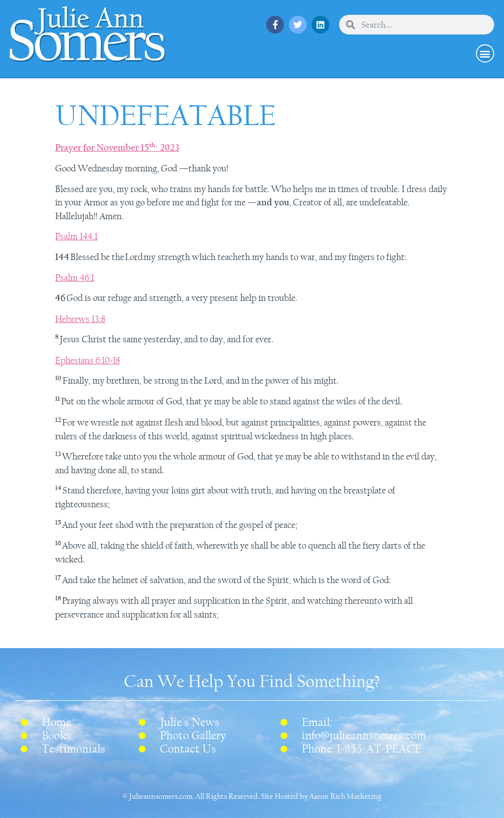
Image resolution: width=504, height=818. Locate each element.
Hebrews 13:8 (80, 319)
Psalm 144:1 (76, 236)
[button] (485, 53)
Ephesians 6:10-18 (88, 360)
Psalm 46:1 (75, 278)
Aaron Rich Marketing (345, 796)
